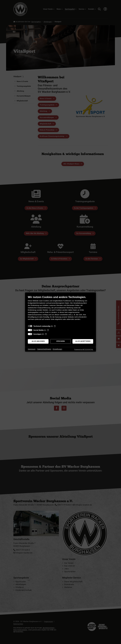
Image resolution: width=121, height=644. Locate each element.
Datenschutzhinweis (44, 349)
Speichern (60, 341)
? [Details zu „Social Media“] (48, 330)
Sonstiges (37, 334)
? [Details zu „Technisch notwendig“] (55, 326)
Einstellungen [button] (58, 349)
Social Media (38, 330)
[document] (60, 310)
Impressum (32, 349)
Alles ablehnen (38, 341)
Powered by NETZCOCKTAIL (84, 349)
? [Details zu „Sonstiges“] (46, 334)
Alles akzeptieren (83, 341)
